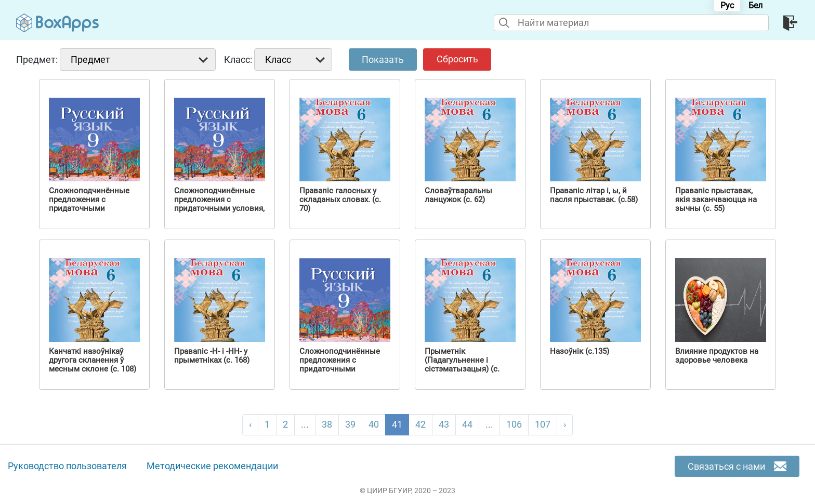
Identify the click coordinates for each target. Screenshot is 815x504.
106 (514, 424)
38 (327, 424)
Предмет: (37, 59)
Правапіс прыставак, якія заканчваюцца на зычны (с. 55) (716, 200)
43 (444, 424)
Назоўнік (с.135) (580, 352)
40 (374, 424)
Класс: (238, 59)
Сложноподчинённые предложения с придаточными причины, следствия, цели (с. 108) (340, 369)
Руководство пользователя (67, 466)
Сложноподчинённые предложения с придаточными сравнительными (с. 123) (89, 209)
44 (467, 424)
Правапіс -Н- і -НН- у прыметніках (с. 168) (212, 356)
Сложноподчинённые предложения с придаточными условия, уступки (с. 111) (219, 204)
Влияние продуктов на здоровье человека (717, 356)
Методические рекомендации (212, 466)
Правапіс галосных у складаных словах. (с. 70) (340, 200)
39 (350, 424)
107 (543, 424)
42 (420, 424)
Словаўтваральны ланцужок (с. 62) (458, 195)
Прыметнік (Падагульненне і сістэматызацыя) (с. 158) (462, 365)
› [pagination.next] (565, 424)
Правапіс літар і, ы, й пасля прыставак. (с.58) (594, 195)
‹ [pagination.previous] (250, 424)
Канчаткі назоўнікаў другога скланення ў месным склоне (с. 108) (93, 360)
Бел (755, 5)
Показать (383, 59)
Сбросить (457, 59)
